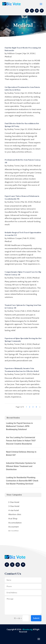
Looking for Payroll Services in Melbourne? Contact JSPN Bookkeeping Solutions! (20, 426)
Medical (8, 57)
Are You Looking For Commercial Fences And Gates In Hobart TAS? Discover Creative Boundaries (21, 441)
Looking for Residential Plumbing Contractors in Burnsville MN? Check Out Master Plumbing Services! (22, 481)
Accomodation (15, 523)
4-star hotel (14, 510)
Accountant (13, 527)
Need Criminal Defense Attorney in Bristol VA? (21, 453)
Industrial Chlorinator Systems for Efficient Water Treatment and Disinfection (21, 466)
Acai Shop (13, 519)
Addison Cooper (14, 53)
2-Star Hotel (14, 502)
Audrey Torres (13, 93)
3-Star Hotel (14, 506)
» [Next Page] (40, 407)
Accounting (13, 531)
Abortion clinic (15, 514)
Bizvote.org (27, 629)
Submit (36, 618)
